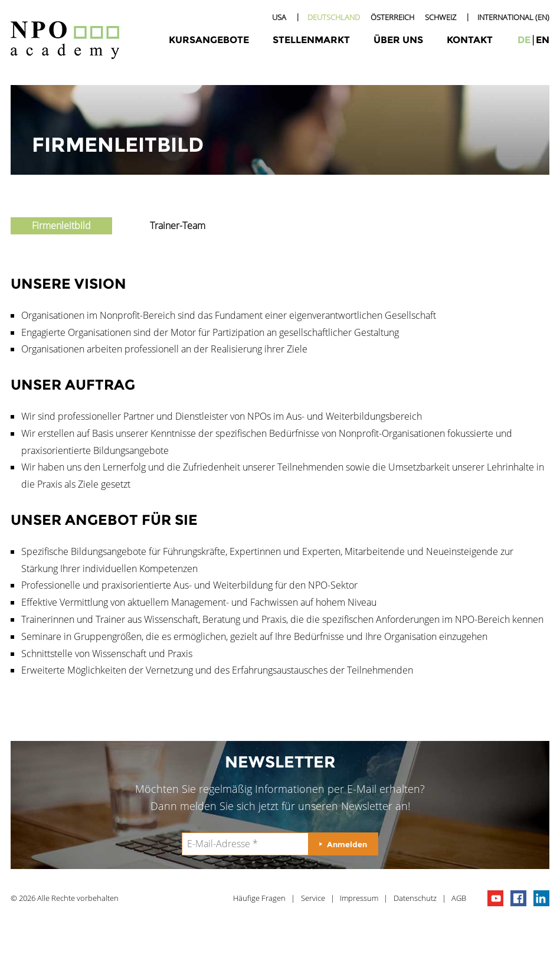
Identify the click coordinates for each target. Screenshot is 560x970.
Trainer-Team (178, 226)
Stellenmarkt (311, 40)
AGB (459, 898)
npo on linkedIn (541, 898)
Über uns (398, 40)
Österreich (392, 17)
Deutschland (334, 17)
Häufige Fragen (259, 898)
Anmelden (347, 844)
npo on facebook (518, 898)
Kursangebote (209, 40)
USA (279, 17)
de (524, 40)
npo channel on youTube (495, 898)
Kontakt (470, 40)
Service (313, 898)
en (543, 40)
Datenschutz (415, 898)
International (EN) (513, 17)
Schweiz (441, 17)
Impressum (359, 898)
